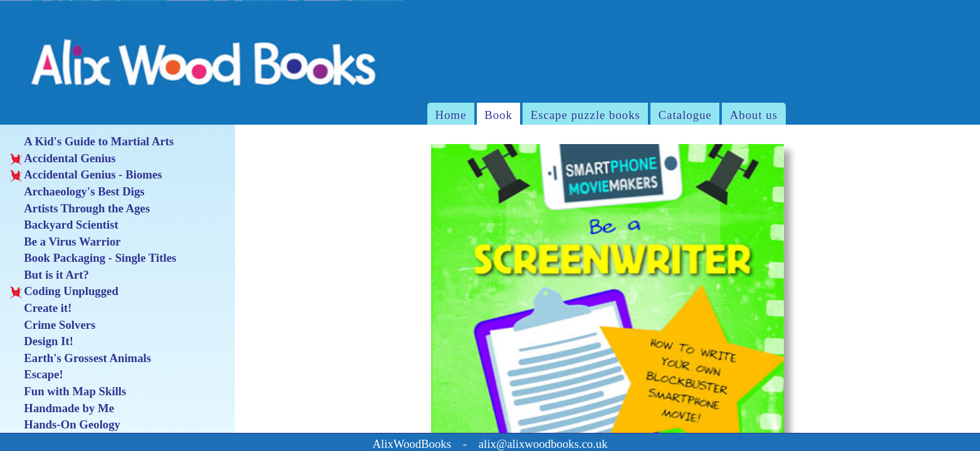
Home (451, 115)
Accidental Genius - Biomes (86, 175)
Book (498, 115)
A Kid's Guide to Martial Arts (92, 142)
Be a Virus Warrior (65, 242)
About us (754, 115)
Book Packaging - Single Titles (93, 258)
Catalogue (685, 115)
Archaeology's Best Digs (77, 192)
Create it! (41, 308)
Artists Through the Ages (80, 209)
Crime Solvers (53, 325)
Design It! (42, 341)
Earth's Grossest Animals (81, 358)
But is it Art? (50, 275)
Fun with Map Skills (68, 391)
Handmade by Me (62, 408)
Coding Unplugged (64, 291)
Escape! (37, 375)
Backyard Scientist (64, 225)
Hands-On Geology (65, 425)
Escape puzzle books (586, 115)
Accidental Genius (63, 158)
